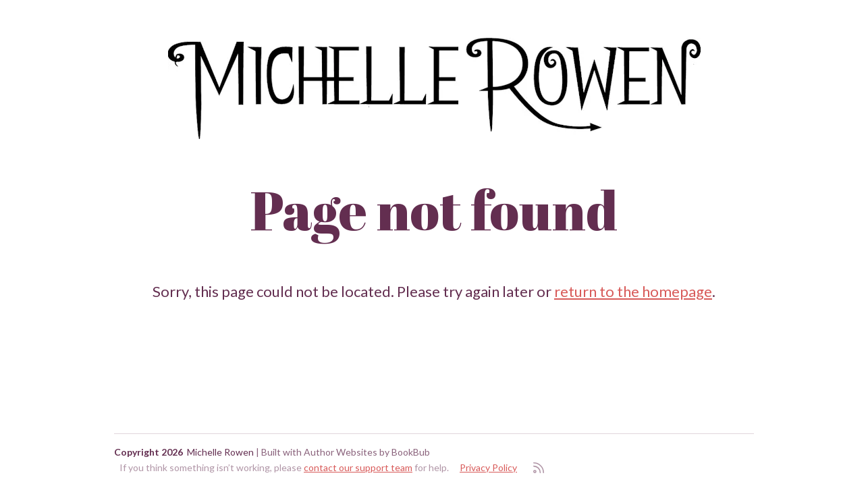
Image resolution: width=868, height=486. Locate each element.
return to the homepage (633, 291)
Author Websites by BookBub (367, 452)
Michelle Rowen (220, 452)
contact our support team (358, 467)
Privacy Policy (488, 467)
